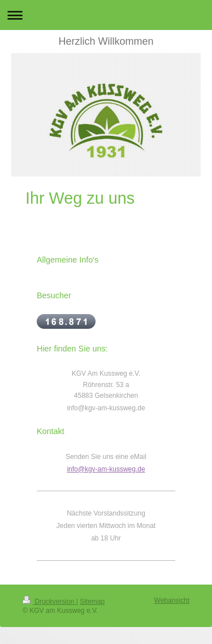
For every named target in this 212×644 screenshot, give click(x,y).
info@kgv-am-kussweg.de (106, 469)
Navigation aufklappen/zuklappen (106, 15)
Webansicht (172, 600)
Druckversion (49, 602)
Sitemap (92, 602)
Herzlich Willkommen (106, 41)
